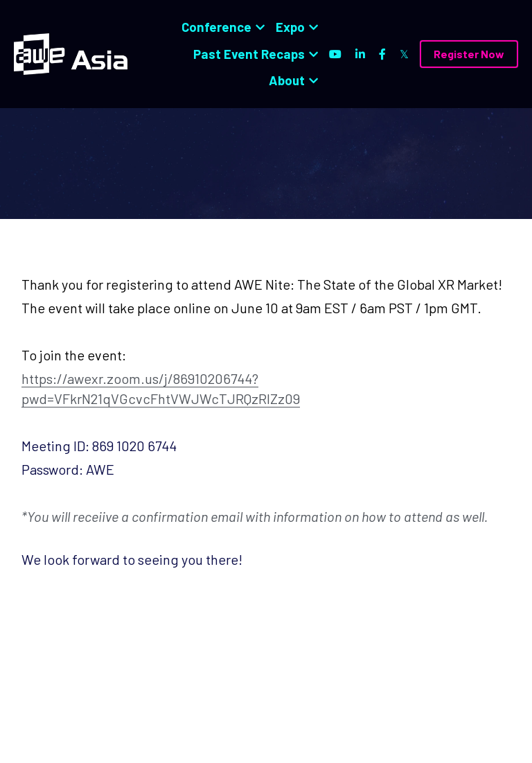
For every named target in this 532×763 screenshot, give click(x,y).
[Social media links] (335, 54)
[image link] (71, 53)
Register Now (469, 54)
